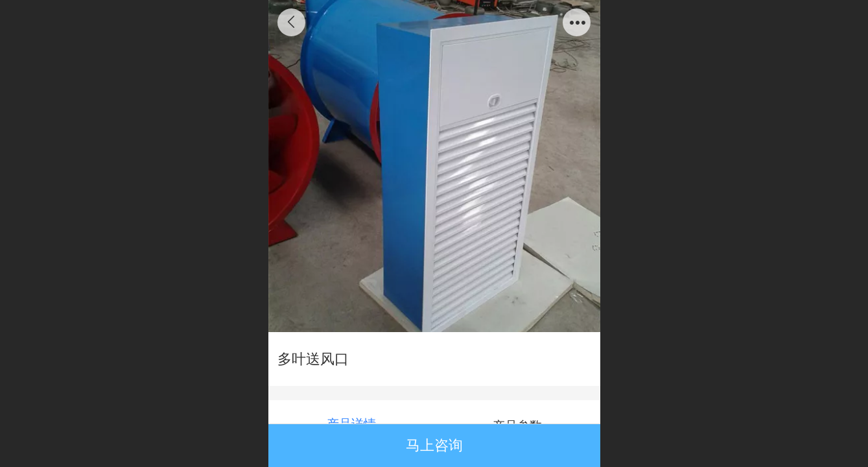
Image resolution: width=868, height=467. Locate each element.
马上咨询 (434, 445)
